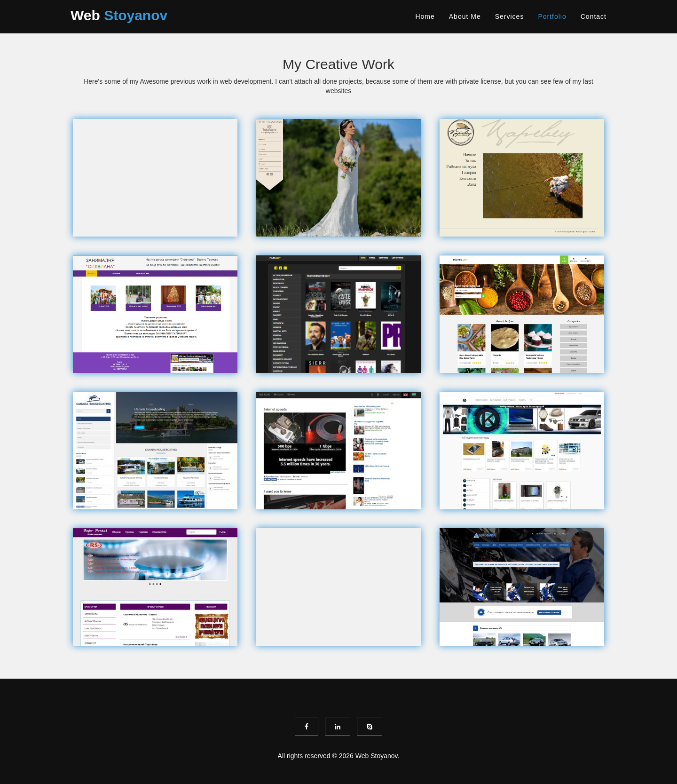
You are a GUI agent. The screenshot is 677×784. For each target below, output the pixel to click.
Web (119, 15)
